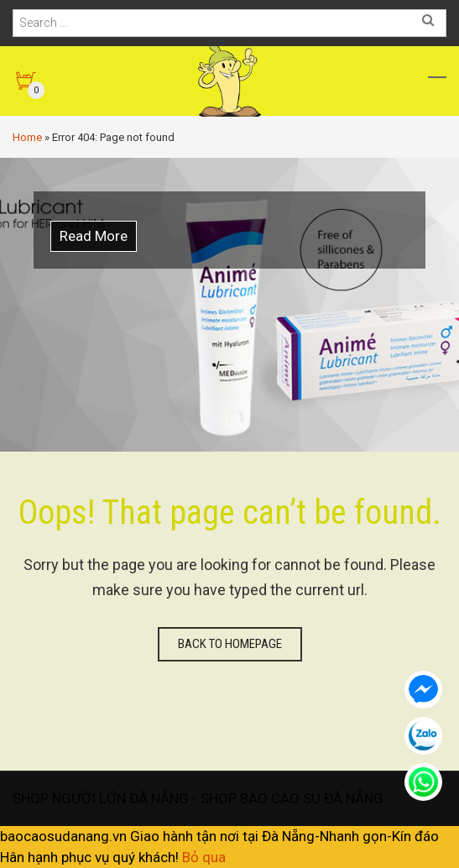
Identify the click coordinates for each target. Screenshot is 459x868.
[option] (229, 305)
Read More (94, 236)
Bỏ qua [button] (204, 857)
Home (27, 137)
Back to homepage (230, 644)
